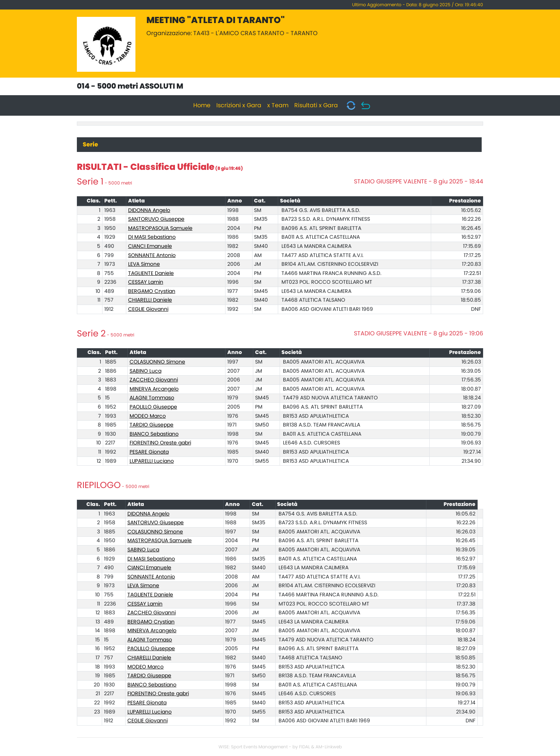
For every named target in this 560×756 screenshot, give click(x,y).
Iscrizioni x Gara (239, 105)
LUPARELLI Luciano (152, 461)
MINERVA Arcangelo (154, 389)
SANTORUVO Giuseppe (156, 219)
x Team (278, 105)
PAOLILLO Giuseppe (153, 407)
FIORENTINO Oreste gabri (160, 443)
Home (202, 105)
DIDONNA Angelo (149, 211)
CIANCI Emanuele (150, 246)
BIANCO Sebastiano (154, 434)
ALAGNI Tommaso (152, 398)
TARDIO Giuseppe (152, 425)
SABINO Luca (145, 371)
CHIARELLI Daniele (150, 300)
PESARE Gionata (149, 452)
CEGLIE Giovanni (148, 309)
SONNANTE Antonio (152, 256)
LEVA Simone (144, 264)
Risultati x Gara (316, 105)
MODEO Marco (148, 416)
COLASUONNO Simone (157, 362)
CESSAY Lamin (146, 282)
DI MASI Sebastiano (152, 237)
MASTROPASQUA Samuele (160, 228)
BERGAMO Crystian (152, 291)
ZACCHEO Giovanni (154, 380)
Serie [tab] (90, 145)
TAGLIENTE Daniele (151, 273)
